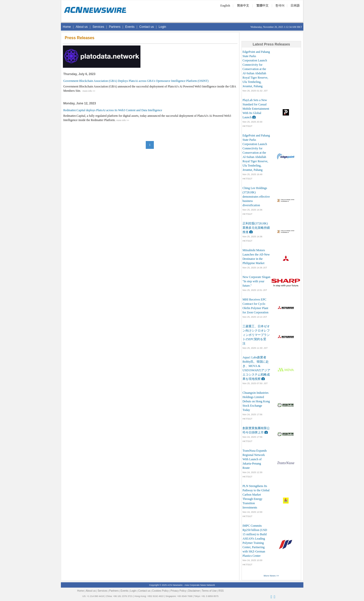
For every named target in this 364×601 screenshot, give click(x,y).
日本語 (295, 6)
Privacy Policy (178, 591)
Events (130, 27)
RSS (221, 591)
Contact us (147, 27)
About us (82, 27)
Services (98, 27)
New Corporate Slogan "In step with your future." (256, 281)
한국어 (280, 6)
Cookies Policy (160, 591)
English (225, 6)
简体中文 (243, 6)
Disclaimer (194, 591)
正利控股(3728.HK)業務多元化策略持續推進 (256, 228)
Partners (115, 27)
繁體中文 (262, 6)
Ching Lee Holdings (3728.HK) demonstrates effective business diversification (256, 197)
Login (162, 27)
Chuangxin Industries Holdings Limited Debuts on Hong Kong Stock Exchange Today (256, 401)
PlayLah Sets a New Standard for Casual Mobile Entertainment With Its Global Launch (256, 109)
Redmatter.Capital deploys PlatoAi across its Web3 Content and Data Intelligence (113, 110)
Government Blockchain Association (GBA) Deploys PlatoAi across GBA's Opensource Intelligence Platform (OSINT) (136, 81)
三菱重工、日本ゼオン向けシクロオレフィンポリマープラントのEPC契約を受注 (256, 335)
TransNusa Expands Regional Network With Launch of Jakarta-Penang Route (255, 459)
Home (67, 27)
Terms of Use (209, 591)
